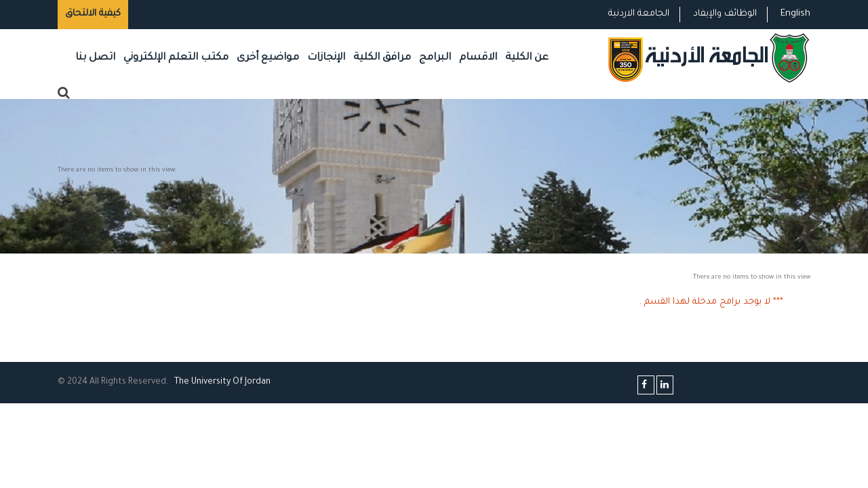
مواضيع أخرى (268, 58)
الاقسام (478, 58)
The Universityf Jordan (222, 382)
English (795, 14)
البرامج (435, 58)
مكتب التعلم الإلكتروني (176, 58)
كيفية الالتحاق (93, 14)
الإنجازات (326, 58)
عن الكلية (527, 58)
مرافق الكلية (382, 58)
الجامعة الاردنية (639, 14)
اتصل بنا (95, 58)
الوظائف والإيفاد (725, 14)
